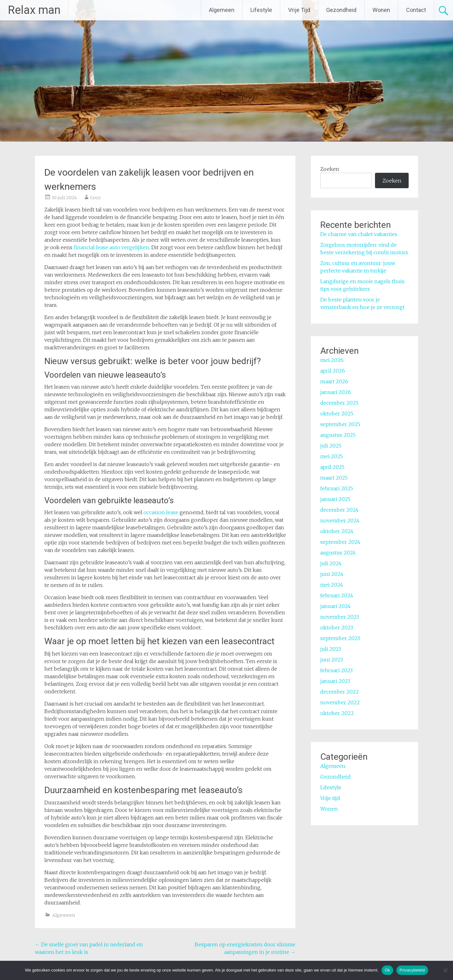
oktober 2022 (337, 713)
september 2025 (340, 424)
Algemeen (222, 10)
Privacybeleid (412, 970)
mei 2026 (332, 360)
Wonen (381, 10)
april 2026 (333, 371)
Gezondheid (341, 10)
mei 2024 (332, 585)
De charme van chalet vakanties (359, 234)
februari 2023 (336, 670)
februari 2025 (337, 488)
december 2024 (339, 510)
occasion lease (161, 512)
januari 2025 (335, 499)
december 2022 (340, 692)
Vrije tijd (330, 798)
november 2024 (340, 521)
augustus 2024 (338, 553)
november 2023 (340, 617)
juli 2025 (331, 446)
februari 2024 (337, 595)
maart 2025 (334, 478)
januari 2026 (336, 392)
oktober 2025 (337, 414)
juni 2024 (332, 574)
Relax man (34, 10)
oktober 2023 (337, 628)
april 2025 (332, 467)
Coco (95, 198)
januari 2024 (336, 606)
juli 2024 (331, 563)
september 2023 (340, 638)
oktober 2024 (337, 531)
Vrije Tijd (299, 10)
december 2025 (339, 403)
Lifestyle (261, 10)
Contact (416, 10)
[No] (445, 970)
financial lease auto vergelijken (111, 247)
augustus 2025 (338, 435)
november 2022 (340, 702)
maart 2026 (334, 381)
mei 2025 (332, 456)
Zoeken (330, 169)
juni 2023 (332, 660)
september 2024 (340, 542)
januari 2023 (335, 681)
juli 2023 (331, 649)
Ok (387, 970)
